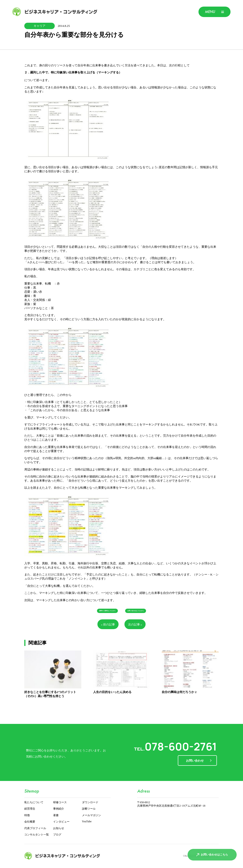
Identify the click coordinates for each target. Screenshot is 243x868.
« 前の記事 (108, 625)
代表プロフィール (35, 828)
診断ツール (89, 809)
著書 (56, 815)
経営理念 (30, 809)
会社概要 (30, 822)
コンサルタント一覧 (37, 835)
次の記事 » (135, 625)
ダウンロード (90, 802)
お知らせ (59, 828)
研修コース (60, 802)
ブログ (57, 835)
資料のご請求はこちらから (107, 611)
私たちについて (34, 802)
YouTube (87, 822)
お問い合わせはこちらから (136, 611)
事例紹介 (59, 809)
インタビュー (61, 822)
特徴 (27, 815)
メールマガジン (92, 815)
